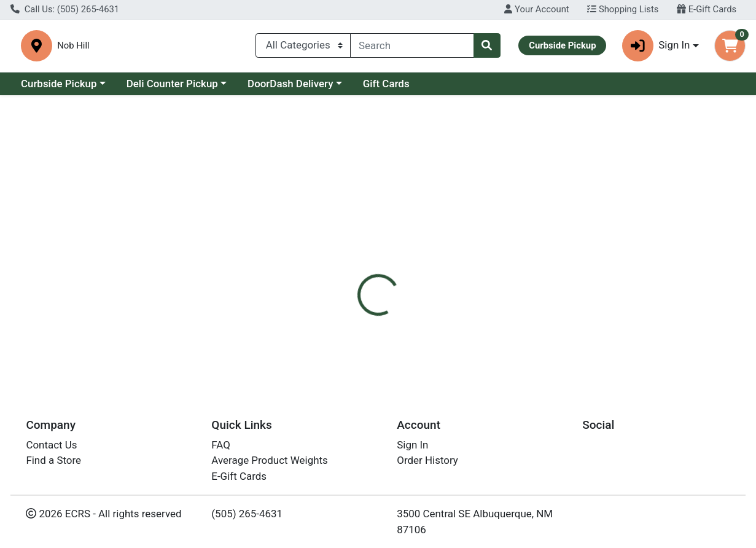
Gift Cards (386, 88)
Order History (427, 460)
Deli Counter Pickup (172, 88)
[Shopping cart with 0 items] (730, 48)
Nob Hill (247, 48)
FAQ (221, 445)
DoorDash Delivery (290, 88)
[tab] (349, 267)
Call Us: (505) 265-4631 (65, 9)
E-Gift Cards (707, 9)
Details (349, 267)
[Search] (412, 48)
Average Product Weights (269, 460)
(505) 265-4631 (247, 514)
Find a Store (53, 460)
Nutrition (404, 267)
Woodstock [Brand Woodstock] (469, 316)
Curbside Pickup (59, 88)
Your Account (536, 9)
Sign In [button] (656, 48)
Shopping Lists (623, 9)
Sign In (412, 445)
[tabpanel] (536, 328)
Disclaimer (466, 267)
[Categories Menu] (303, 48)
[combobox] (412, 48)
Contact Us (51, 445)
